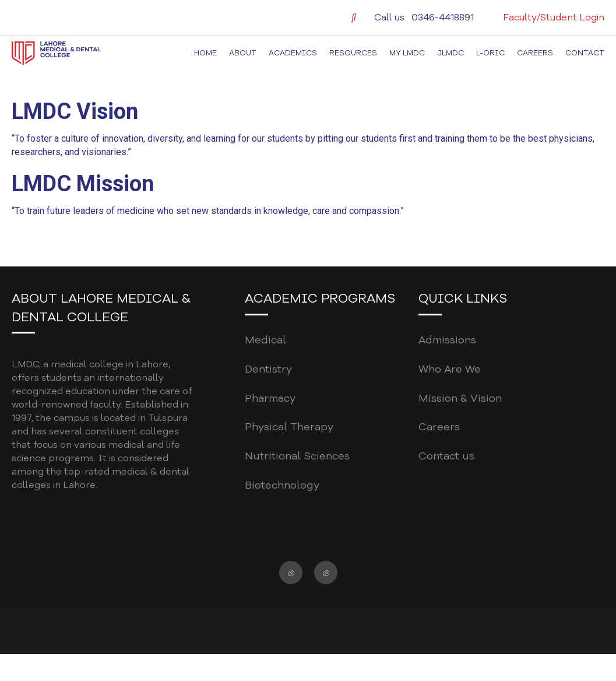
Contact (585, 53)
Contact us (446, 456)
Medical (265, 340)
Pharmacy (270, 398)
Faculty (520, 17)
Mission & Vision (460, 398)
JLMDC (450, 53)
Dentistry (268, 369)
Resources (353, 53)
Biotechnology (282, 485)
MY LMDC (407, 53)
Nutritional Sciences (297, 456)
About (243, 53)
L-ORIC (490, 53)
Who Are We (450, 369)
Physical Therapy (289, 427)
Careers (535, 53)
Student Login (572, 17)
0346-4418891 (443, 17)
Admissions (447, 340)
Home (205, 53)
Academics (293, 53)
